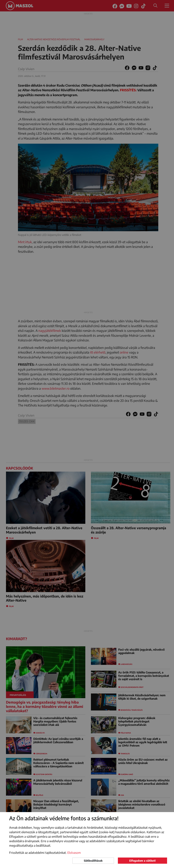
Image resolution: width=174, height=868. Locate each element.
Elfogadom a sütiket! (142, 861)
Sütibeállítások (93, 861)
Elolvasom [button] (74, 853)
